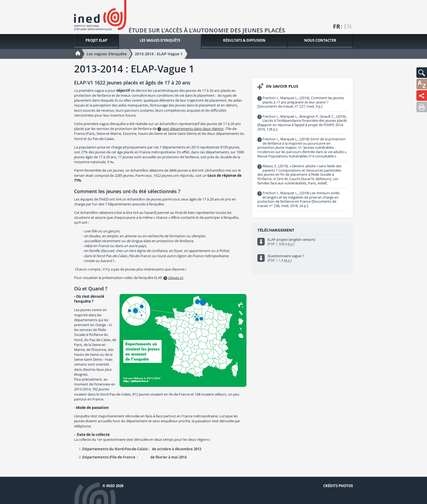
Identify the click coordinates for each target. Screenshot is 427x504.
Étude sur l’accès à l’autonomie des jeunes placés (207, 31)
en (348, 27)
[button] (422, 73)
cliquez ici (176, 278)
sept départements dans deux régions (193, 129)
